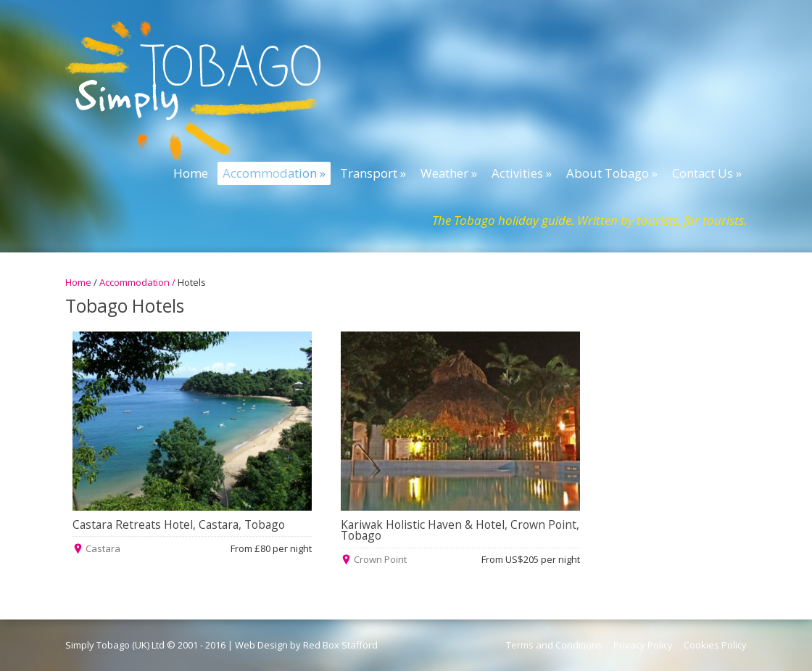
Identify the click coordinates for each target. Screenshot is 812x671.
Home (78, 282)
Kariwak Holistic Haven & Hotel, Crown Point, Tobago (460, 530)
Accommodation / (138, 282)
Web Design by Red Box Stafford (306, 645)
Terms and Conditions (554, 645)
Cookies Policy (715, 645)
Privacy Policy (643, 645)
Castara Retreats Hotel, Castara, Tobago (179, 524)
